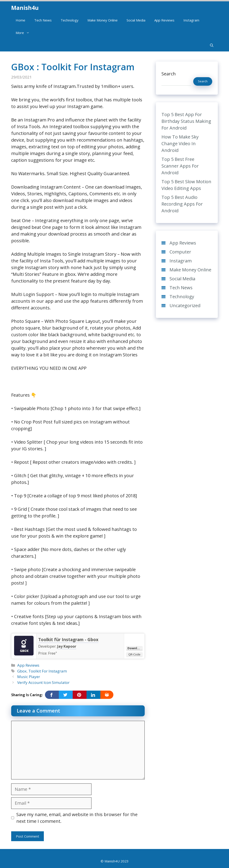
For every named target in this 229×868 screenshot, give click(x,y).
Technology (70, 20)
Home (20, 20)
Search (169, 74)
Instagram (191, 20)
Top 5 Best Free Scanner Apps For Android (180, 166)
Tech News (43, 20)
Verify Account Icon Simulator (43, 682)
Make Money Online (103, 20)
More (25, 33)
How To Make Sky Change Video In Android (180, 144)
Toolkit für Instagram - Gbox (68, 640)
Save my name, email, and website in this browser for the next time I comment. (77, 818)
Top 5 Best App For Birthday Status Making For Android (186, 121)
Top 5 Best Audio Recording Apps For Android (182, 204)
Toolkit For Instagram (48, 671)
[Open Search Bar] (212, 45)
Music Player (29, 677)
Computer (180, 252)
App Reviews (164, 20)
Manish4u (25, 8)
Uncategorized (185, 305)
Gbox (22, 671)
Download (135, 648)
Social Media (136, 20)
